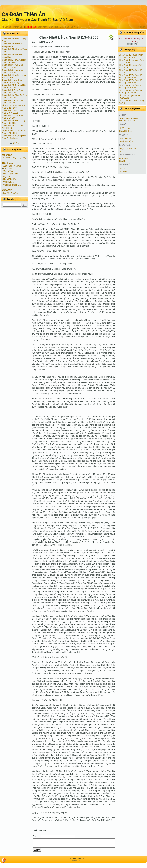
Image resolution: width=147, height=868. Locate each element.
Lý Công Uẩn (125, 128)
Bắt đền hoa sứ (126, 139)
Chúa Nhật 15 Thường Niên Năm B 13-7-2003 (14, 86)
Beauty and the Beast (128, 118)
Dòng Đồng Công (11, 174)
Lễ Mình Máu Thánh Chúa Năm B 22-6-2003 (14, 107)
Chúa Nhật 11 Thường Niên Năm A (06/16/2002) (131, 92)
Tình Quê (123, 161)
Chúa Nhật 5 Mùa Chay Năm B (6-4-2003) (12, 112)
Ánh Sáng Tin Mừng (12, 166)
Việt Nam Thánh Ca (12, 185)
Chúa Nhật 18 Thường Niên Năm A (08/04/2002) (131, 81)
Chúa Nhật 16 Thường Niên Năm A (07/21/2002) (131, 76)
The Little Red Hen (127, 121)
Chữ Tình (123, 169)
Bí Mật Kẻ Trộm (126, 141)
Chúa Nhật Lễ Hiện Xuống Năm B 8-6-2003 (14, 122)
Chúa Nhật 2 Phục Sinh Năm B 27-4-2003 (12, 91)
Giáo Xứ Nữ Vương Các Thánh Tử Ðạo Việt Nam (37, 20)
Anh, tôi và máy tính (128, 149)
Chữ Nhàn (123, 171)
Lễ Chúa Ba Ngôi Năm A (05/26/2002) (130, 97)
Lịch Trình (64, 27)
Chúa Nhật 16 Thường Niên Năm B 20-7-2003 (131, 66)
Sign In (142, 27)
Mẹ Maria (7, 177)
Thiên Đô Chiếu (126, 131)
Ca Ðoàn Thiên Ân (23, 14)
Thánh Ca (7, 27)
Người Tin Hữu (10, 179)
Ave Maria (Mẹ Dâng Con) (15, 158)
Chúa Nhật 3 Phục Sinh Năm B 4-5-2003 (12, 102)
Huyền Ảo (123, 159)
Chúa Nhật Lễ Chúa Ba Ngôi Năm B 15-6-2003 (15, 97)
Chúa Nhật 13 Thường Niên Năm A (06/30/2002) (131, 56)
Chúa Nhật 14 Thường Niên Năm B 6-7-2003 (14, 61)
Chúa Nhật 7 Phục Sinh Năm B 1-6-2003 (12, 117)
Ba (120, 151)
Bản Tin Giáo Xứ (11, 193)
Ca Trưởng (8, 171)
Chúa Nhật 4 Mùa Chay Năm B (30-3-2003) (12, 81)
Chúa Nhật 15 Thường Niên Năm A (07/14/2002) (131, 87)
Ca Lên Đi (8, 168)
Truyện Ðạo (18, 27)
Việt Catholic (9, 182)
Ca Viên (74, 27)
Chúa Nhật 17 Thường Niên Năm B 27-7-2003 (131, 71)
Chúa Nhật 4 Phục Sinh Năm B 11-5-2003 (12, 66)
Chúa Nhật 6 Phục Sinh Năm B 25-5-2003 (12, 71)
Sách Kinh (42, 27)
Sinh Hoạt (53, 27)
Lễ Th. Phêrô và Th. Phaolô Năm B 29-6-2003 (14, 132)
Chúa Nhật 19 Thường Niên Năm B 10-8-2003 (14, 137)
